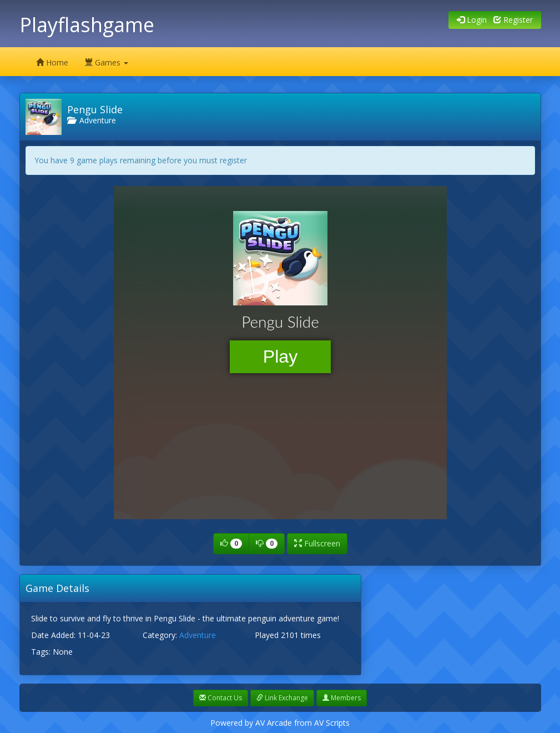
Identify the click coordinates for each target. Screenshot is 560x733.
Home (52, 62)
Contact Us (221, 698)
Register (513, 20)
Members (342, 698)
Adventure (92, 120)
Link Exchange (282, 698)
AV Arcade (274, 723)
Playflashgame (87, 25)
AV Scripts (332, 723)
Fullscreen (317, 543)
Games (107, 62)
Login (472, 20)
